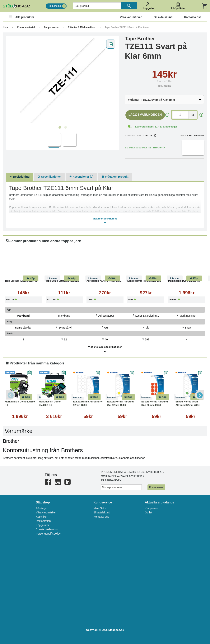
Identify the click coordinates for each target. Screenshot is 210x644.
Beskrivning (20, 177)
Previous (11, 395)
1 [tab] (60, 127)
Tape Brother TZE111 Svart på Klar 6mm (127, 27)
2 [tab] (65, 127)
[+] (201, 115)
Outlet (148, 512)
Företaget (42, 508)
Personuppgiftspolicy (48, 534)
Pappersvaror (51, 27)
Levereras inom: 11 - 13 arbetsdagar (156, 127)
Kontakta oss (101, 517)
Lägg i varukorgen (145, 115)
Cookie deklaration (47, 529)
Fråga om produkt (115, 177)
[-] (167, 115)
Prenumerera (156, 487)
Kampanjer (151, 508)
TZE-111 (150, 136)
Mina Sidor (100, 508)
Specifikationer (49, 177)
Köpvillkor (42, 517)
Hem (5, 27)
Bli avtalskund (102, 512)
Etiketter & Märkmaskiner (82, 27)
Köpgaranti (42, 525)
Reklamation (43, 521)
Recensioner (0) (81, 177)
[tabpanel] (63, 81)
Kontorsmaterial (26, 27)
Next (199, 395)
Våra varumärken (46, 512)
